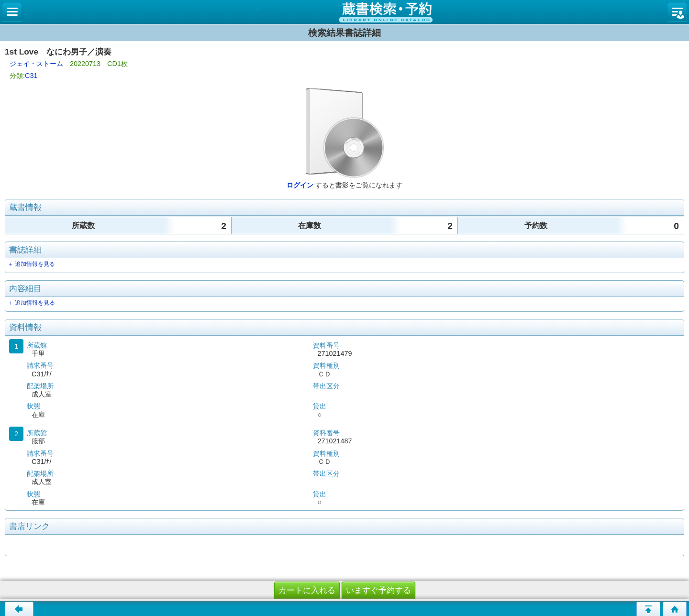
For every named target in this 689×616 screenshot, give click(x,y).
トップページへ (675, 609)
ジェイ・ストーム (36, 64)
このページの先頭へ (648, 609)
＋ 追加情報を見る (31, 264)
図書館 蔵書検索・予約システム (344, 12)
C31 (31, 76)
